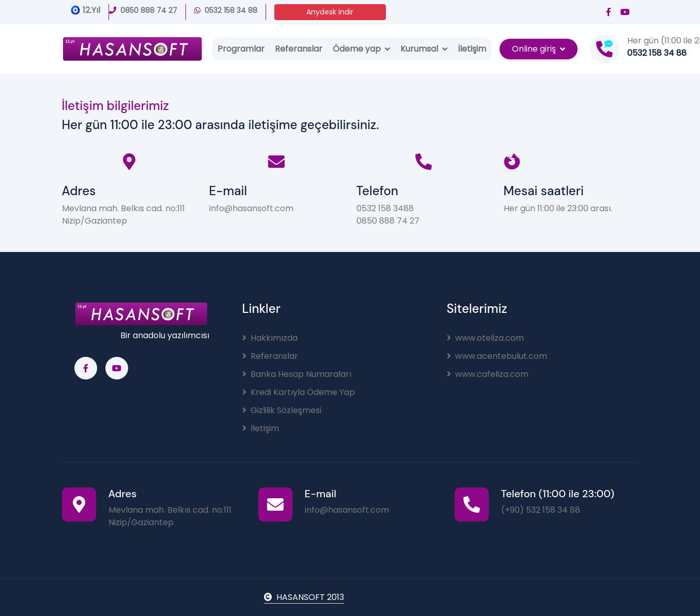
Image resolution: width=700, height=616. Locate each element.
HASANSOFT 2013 (304, 597)
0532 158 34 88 (226, 10)
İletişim (472, 49)
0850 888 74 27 (143, 10)
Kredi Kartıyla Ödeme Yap (299, 392)
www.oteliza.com (485, 338)
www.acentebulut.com (497, 356)
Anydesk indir (330, 12)
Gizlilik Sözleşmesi (282, 410)
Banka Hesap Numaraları (297, 374)
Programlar (241, 49)
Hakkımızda (270, 338)
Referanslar (299, 49)
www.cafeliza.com (488, 374)
